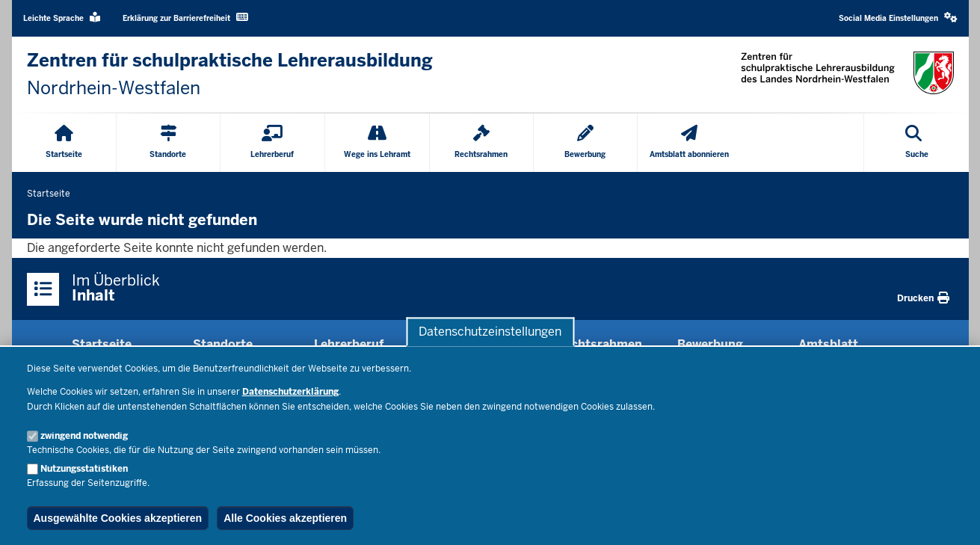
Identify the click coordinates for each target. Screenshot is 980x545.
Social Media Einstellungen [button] (898, 18)
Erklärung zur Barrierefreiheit (185, 18)
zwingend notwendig (84, 436)
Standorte (223, 344)
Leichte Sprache (62, 18)
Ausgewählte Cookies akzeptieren (118, 518)
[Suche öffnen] (917, 143)
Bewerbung (710, 344)
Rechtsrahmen (599, 344)
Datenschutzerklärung (290, 392)
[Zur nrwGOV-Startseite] (230, 74)
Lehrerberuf (349, 344)
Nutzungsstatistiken (84, 469)
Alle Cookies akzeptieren (285, 518)
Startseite (102, 344)
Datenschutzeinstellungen (490, 332)
